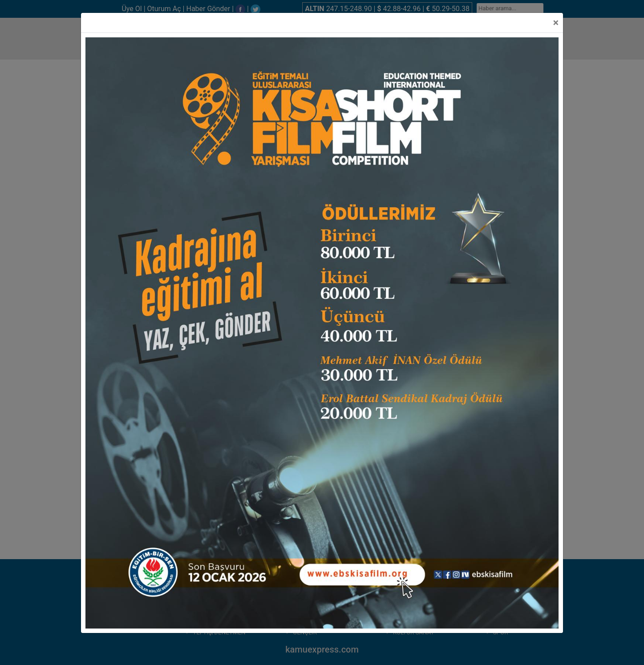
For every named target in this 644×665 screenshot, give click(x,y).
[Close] (556, 23)
